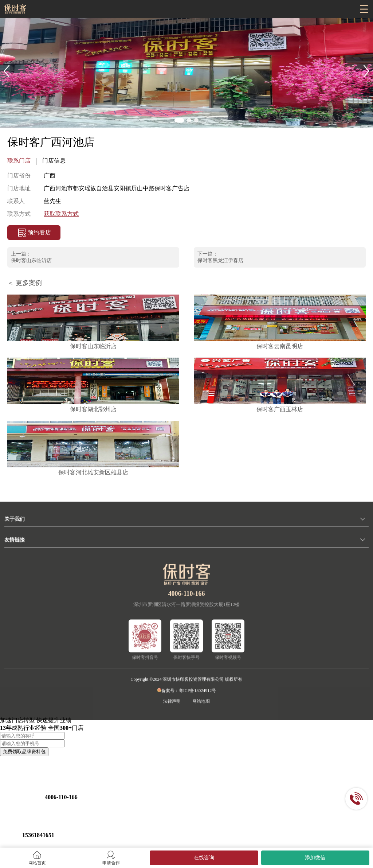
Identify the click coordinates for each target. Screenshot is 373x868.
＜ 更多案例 (25, 283)
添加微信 (315, 858)
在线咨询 (204, 858)
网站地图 (201, 705)
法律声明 (172, 705)
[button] (7, 71)
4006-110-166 (187, 598)
